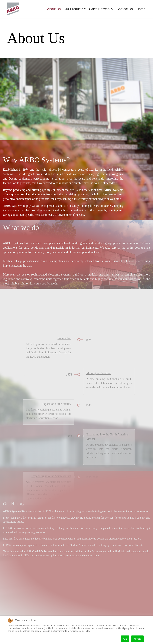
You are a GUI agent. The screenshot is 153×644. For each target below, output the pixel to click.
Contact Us (125, 9)
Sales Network (100, 9)
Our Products (73, 9)
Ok (125, 639)
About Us (54, 9)
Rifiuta (137, 639)
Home (141, 9)
